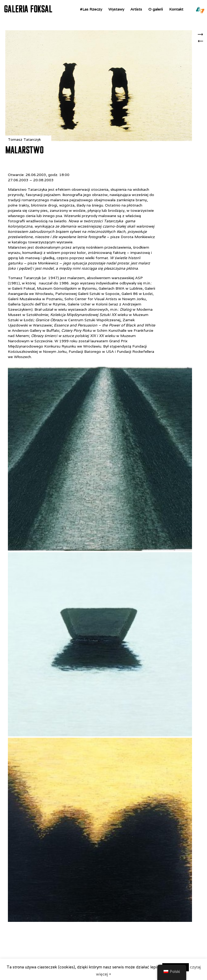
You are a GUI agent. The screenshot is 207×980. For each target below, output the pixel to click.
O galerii (156, 9)
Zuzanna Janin (202, 35)
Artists (136, 9)
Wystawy (116, 9)
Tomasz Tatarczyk (24, 139)
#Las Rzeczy (91, 9)
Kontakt (176, 9)
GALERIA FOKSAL (28, 9)
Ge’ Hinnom (202, 44)
